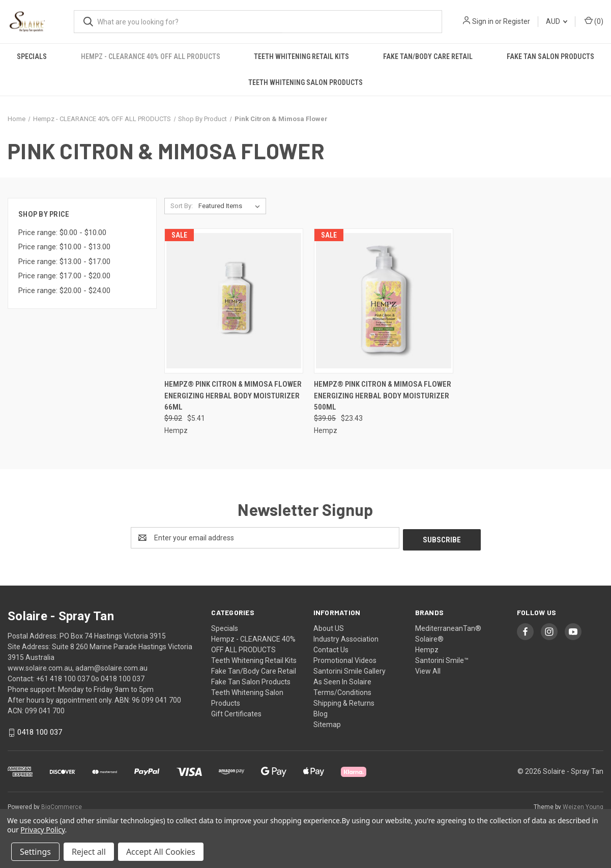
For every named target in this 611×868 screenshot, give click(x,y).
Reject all (89, 852)
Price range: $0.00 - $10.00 (62, 233)
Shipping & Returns (344, 701)
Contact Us (331, 648)
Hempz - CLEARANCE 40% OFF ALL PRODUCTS (151, 56)
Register (517, 21)
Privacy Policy (42, 830)
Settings (35, 852)
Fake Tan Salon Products (550, 56)
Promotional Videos (345, 658)
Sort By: (182, 206)
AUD (557, 21)
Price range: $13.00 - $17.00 (64, 262)
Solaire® (429, 637)
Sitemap (327, 722)
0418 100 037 (40, 730)
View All (428, 669)
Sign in (483, 21)
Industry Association (346, 637)
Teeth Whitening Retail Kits (301, 56)
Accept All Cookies (161, 852)
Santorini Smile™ (442, 658)
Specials (32, 56)
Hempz (427, 648)
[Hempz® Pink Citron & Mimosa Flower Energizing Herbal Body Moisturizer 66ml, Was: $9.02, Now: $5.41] (234, 301)
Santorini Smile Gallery (350, 669)
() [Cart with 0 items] (594, 21)
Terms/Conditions (342, 690)
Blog (321, 712)
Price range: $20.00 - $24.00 (64, 291)
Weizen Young (583, 805)
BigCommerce (62, 805)
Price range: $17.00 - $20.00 (64, 276)
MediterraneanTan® (448, 626)
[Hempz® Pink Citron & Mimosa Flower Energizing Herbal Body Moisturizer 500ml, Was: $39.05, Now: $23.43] (384, 301)
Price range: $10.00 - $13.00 (64, 247)
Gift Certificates (236, 712)
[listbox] (231, 206)
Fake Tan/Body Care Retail (428, 56)
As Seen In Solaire (342, 680)
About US (329, 626)
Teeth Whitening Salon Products (305, 82)
